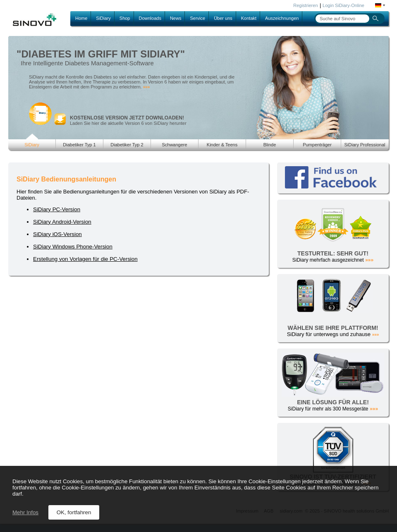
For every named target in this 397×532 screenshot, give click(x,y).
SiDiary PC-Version (57, 209)
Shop (125, 18)
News (176, 18)
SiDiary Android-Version (62, 222)
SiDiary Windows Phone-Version (73, 247)
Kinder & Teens (222, 145)
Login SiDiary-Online (343, 5)
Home (81, 18)
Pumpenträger (317, 145)
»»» (147, 87)
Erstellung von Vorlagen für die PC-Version (85, 259)
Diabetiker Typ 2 (127, 145)
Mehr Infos (25, 512)
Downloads (150, 18)
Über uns (223, 18)
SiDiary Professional (365, 145)
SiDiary (103, 18)
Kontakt (249, 18)
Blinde (270, 145)
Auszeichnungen (282, 18)
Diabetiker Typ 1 (79, 145)
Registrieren (305, 5)
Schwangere (174, 145)
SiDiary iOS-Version (57, 234)
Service (197, 18)
